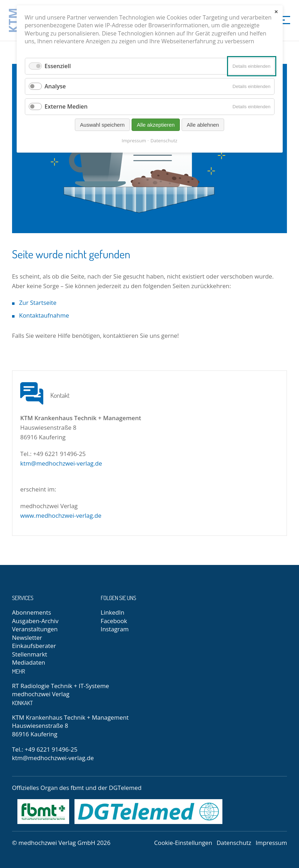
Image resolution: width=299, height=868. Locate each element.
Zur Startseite (38, 303)
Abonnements (32, 612)
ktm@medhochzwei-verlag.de (61, 463)
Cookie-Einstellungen (183, 843)
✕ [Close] (276, 12)
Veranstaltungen (35, 629)
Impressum (272, 843)
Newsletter (27, 638)
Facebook (114, 621)
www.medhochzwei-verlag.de (61, 515)
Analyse (55, 86)
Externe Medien (66, 106)
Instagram (115, 629)
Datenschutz (234, 843)
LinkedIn (113, 612)
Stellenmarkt (30, 654)
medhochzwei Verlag (41, 694)
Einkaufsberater (34, 646)
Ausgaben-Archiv (35, 621)
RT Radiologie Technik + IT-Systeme (61, 686)
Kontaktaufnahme (44, 315)
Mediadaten (29, 662)
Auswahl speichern (103, 125)
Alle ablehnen (203, 125)
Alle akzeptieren (156, 125)
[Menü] (283, 20)
